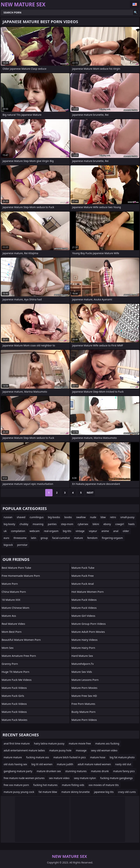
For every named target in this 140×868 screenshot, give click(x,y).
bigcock (8, 545)
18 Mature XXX (11, 600)
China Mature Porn (14, 592)
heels (132, 524)
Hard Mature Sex (82, 656)
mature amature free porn (19, 656)
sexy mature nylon (85, 778)
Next (90, 493)
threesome (20, 538)
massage (81, 750)
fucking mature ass (38, 757)
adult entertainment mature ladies (24, 750)
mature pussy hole (60, 750)
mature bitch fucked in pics (70, 757)
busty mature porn (83, 712)
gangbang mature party (18, 771)
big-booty (9, 524)
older (126, 531)
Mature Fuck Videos (14, 688)
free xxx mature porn (16, 785)
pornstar (22, 545)
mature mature (13, 757)
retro (113, 517)
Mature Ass (9, 616)
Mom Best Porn (12, 632)
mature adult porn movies (88, 632)
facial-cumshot (61, 538)
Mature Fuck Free (83, 576)
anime (105, 531)
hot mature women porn (87, 592)
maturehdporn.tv (83, 664)
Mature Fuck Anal (83, 584)
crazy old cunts (127, 792)
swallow (81, 517)
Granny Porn (10, 664)
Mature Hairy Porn (83, 648)
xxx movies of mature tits (104, 785)
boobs (68, 517)
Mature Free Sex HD (84, 696)
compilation (18, 531)
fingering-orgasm (112, 538)
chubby (24, 524)
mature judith (65, 764)
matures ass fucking (107, 743)
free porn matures (83, 704)
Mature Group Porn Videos (89, 624)
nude (93, 517)
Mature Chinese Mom (15, 608)
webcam (35, 531)
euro (6, 538)
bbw (103, 517)
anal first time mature (17, 743)
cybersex (83, 524)
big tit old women (42, 764)
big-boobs (54, 517)
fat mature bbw (48, 792)
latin (34, 538)
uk (5, 531)
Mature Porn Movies (84, 688)
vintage (80, 531)
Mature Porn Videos (84, 720)
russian (8, 517)
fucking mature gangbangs (116, 778)
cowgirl (120, 524)
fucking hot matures (45, 785)
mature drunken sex (49, 771)
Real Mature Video (13, 624)
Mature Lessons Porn (85, 680)
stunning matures (76, 771)
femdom (92, 538)
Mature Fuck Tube (83, 568)
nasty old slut (123, 764)
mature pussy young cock (19, 792)
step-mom (67, 524)
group (44, 538)
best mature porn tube (16, 568)
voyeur (93, 531)
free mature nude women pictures (24, 778)
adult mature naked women (94, 764)
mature (79, 538)
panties (52, 524)
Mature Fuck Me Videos (17, 680)
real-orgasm (51, 531)
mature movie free (80, 743)
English (135, 4)
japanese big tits (104, 792)
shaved (21, 517)
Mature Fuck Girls (13, 696)
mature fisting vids (73, 785)
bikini (96, 524)
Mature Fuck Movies (14, 720)
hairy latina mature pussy (49, 743)
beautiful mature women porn (21, 640)
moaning (38, 524)
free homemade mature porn (21, 576)
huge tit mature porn (15, 672)
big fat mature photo (122, 757)
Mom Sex (8, 648)
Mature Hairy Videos (84, 640)
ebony (107, 524)
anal (116, 531)
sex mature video (59, 778)
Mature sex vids (82, 672)
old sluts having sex (15, 764)
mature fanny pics (124, 771)
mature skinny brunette (76, 792)
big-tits (67, 531)
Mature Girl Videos (83, 616)
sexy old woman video (104, 750)
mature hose (98, 757)
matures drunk (100, 771)
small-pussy (127, 517)
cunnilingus (37, 517)
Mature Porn (10, 584)
